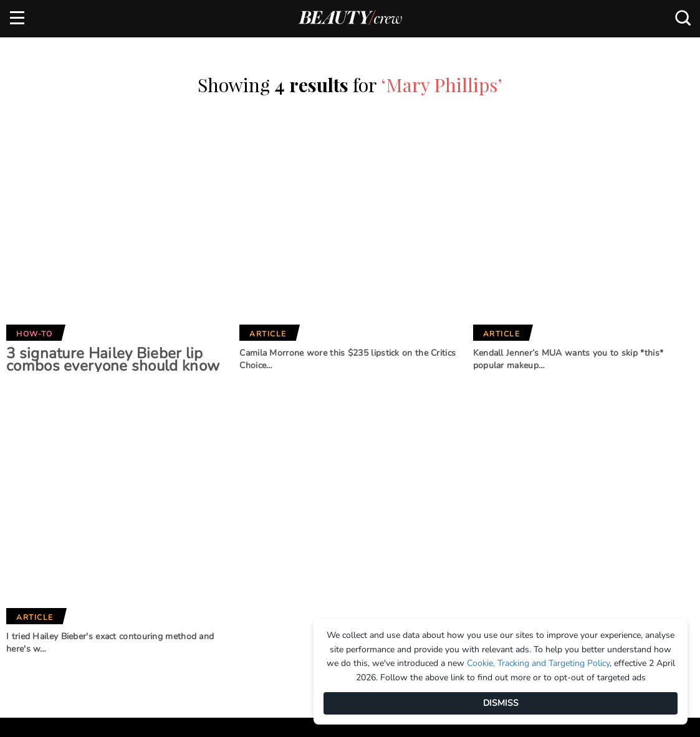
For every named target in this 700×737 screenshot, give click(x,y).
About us (30, 506)
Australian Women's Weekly (230, 594)
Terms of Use (37, 568)
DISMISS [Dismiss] (501, 703)
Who (195, 568)
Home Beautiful (219, 548)
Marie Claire (212, 506)
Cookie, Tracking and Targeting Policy (538, 663)
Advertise (31, 526)
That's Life (330, 600)
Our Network (349, 466)
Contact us (34, 547)
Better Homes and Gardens (347, 512)
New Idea (327, 558)
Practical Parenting (353, 579)
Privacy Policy (41, 589)
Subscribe (613, 443)
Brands (207, 466)
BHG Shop (328, 538)
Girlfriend (208, 527)
